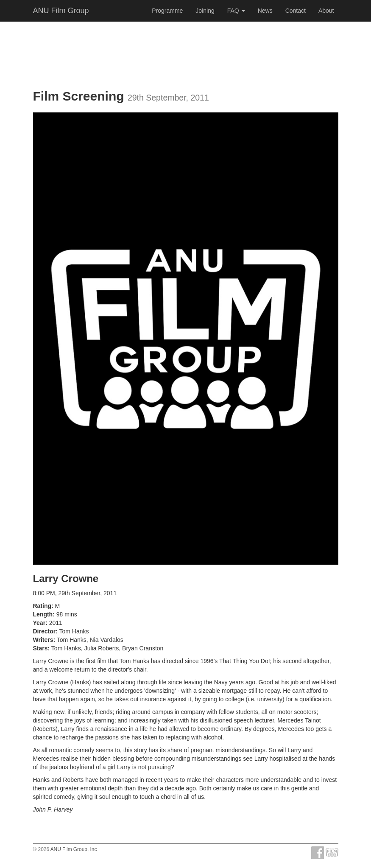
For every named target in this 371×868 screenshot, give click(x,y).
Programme (167, 11)
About (326, 11)
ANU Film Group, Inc (74, 849)
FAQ (236, 11)
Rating (42, 606)
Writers (43, 640)
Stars (40, 648)
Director (45, 631)
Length (43, 614)
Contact (296, 11)
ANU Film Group (61, 11)
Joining (205, 11)
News (265, 11)
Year (39, 623)
